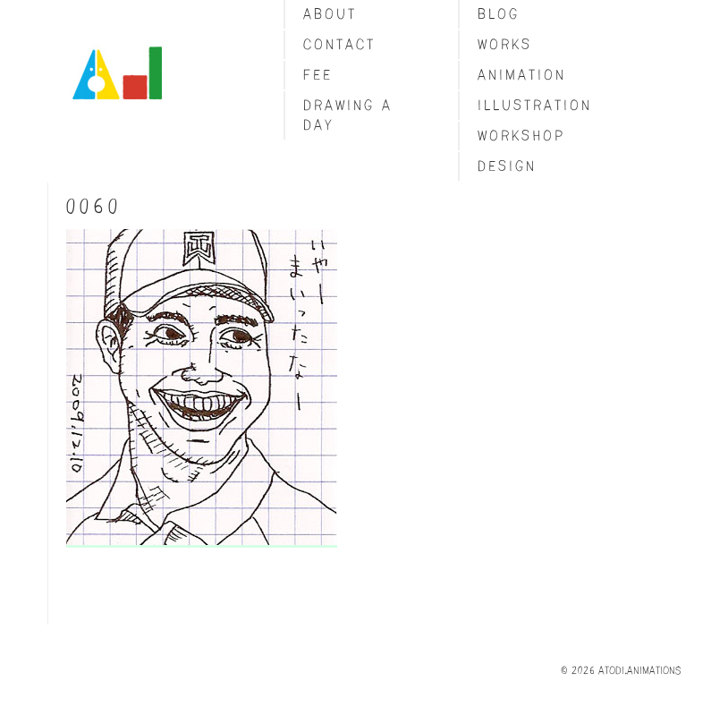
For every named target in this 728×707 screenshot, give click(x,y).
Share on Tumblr (84, 567)
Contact (339, 44)
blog (499, 14)
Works (505, 44)
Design (507, 166)
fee (318, 75)
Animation (522, 75)
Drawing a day (348, 115)
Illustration (535, 105)
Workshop (521, 136)
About (330, 14)
